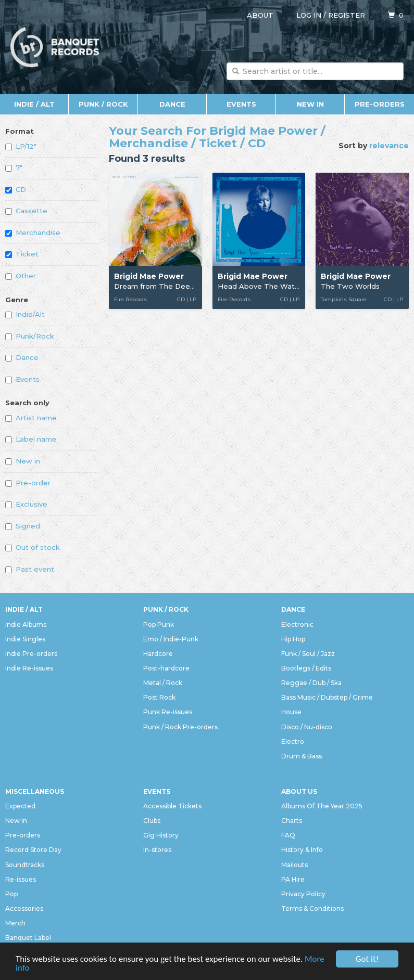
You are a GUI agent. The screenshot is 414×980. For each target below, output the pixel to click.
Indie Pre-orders (31, 654)
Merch (15, 923)
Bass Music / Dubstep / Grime (327, 697)
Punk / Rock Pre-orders (180, 727)
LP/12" (21, 146)
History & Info (302, 850)
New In (310, 104)
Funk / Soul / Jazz (308, 654)
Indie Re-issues (29, 668)
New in (23, 461)
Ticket (22, 254)
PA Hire (293, 879)
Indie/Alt (25, 314)
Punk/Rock (30, 336)
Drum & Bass (302, 756)
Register (347, 15)
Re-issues (21, 879)
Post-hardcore (166, 668)
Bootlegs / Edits (306, 668)
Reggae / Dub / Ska (311, 683)
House (291, 712)
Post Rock (159, 697)
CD (16, 189)
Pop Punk (159, 624)
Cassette (26, 211)
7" (14, 167)
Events (241, 104)
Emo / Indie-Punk (171, 639)
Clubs (152, 821)
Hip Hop (293, 639)
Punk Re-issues (168, 712)
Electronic (297, 624)
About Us (299, 791)
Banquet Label (28, 938)
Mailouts (294, 865)
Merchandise (33, 233)
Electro (293, 742)
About (260, 15)
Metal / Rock (163, 683)
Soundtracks (25, 865)
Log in (309, 15)
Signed (23, 526)
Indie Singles (25, 639)
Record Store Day (33, 850)
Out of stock (33, 547)
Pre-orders (380, 104)
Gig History (161, 835)
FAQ (288, 835)
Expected (20, 806)
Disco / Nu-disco (307, 727)
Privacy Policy (303, 894)
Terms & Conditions (312, 908)
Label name (31, 439)
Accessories (24, 908)
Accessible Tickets (172, 806)
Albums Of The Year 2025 (322, 806)
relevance (389, 146)
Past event (30, 569)
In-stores (157, 850)
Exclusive (26, 504)
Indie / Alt (34, 104)
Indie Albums (26, 624)
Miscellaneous (35, 791)
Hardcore (158, 654)
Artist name (31, 418)
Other (21, 276)
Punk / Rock (103, 104)
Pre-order (28, 483)
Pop (11, 894)
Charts (292, 821)
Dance (172, 104)
